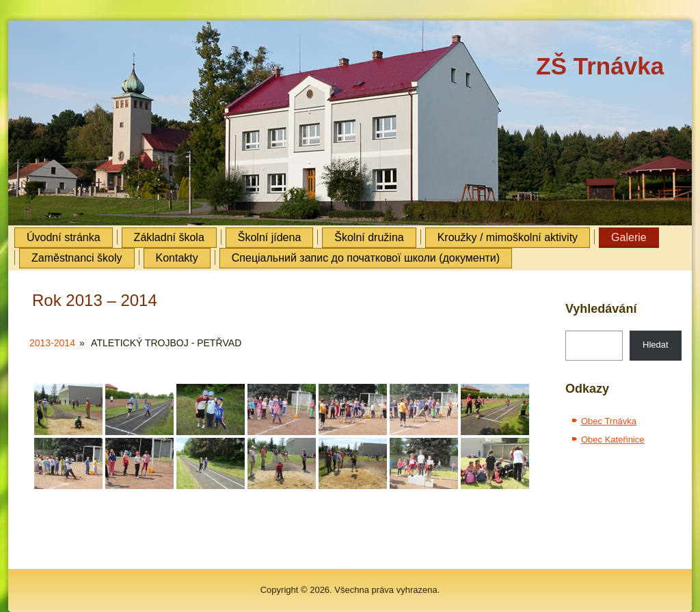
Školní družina (369, 237)
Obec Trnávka (609, 421)
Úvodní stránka (64, 237)
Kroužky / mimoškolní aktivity (508, 237)
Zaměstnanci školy (77, 258)
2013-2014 (52, 343)
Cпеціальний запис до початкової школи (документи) (366, 258)
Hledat (656, 345)
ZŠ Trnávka (600, 66)
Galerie (629, 237)
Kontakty (177, 258)
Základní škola (169, 237)
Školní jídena (270, 237)
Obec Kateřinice (613, 440)
